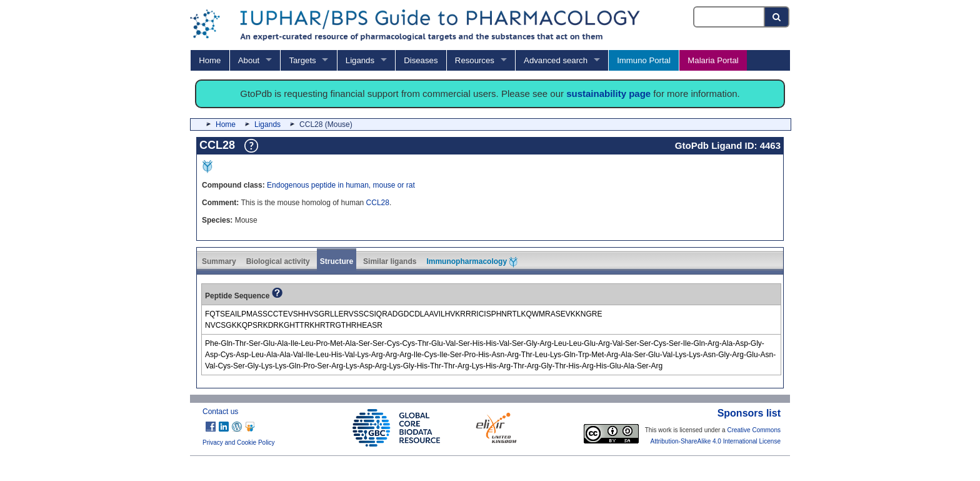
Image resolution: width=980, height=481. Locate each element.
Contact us (220, 412)
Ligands (360, 60)
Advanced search (556, 60)
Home (210, 60)
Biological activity (278, 261)
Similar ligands (390, 261)
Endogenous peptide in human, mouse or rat (341, 185)
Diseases (421, 60)
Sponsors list (749, 413)
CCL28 (378, 203)
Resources (475, 60)
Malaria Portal (713, 60)
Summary (219, 261)
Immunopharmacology (472, 262)
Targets (302, 60)
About (249, 60)
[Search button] (777, 17)
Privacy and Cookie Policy (239, 443)
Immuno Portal (644, 60)
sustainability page (608, 94)
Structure (337, 261)
